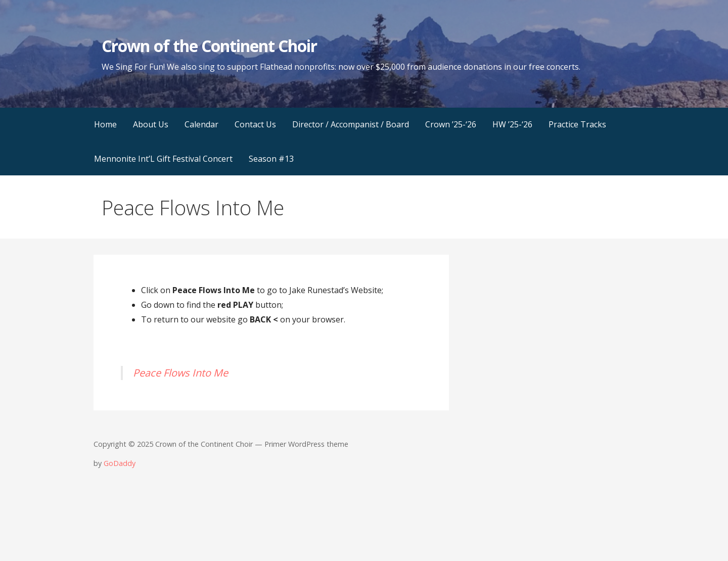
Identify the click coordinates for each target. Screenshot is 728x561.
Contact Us (255, 124)
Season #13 (271, 159)
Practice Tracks (577, 124)
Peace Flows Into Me (180, 373)
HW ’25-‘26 (512, 124)
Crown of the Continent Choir (209, 46)
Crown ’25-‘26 (451, 124)
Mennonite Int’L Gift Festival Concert (163, 159)
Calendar (201, 124)
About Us (151, 124)
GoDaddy (120, 463)
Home (105, 124)
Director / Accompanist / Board (351, 124)
